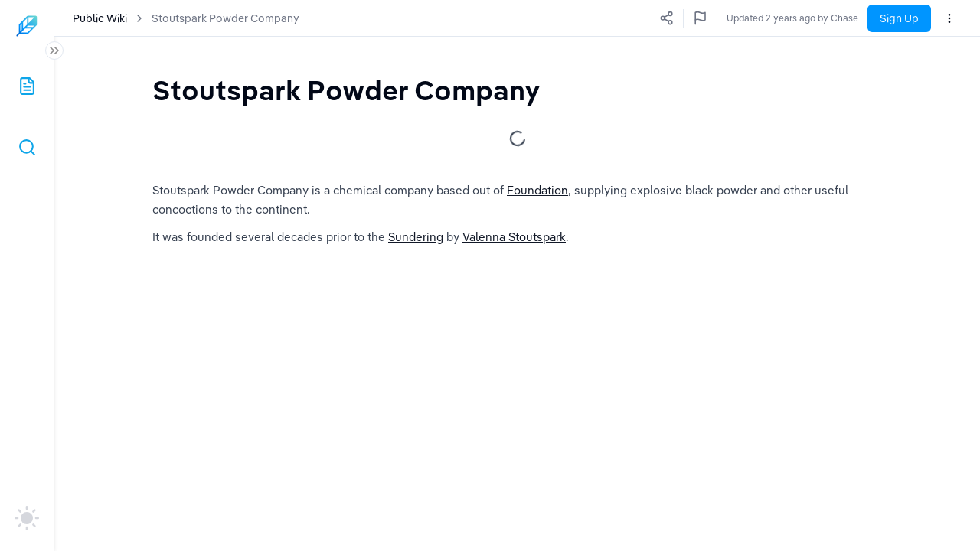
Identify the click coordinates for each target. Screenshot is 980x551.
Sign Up (899, 18)
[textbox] (346, 90)
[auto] (27, 518)
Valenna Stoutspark (514, 237)
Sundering (416, 237)
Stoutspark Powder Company (225, 18)
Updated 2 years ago (814, 18)
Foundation (537, 190)
